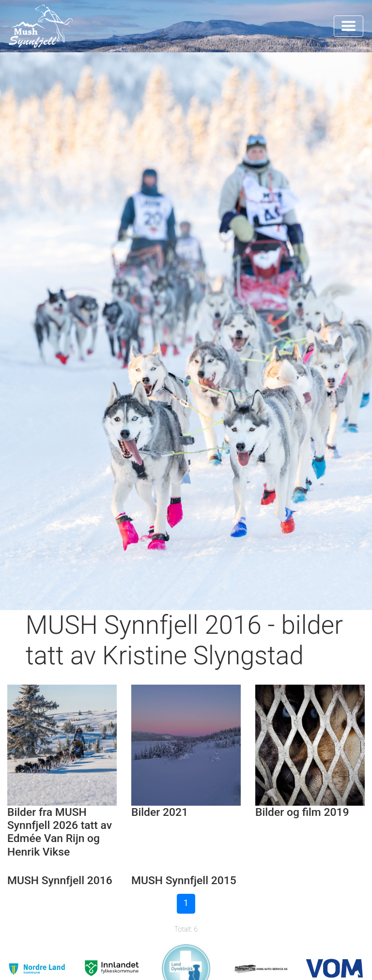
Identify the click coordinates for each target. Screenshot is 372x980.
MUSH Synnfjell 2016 (60, 880)
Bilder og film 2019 (302, 812)
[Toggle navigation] (349, 26)
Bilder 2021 (160, 812)
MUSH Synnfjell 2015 (184, 880)
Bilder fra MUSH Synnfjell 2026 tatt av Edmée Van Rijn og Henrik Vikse (60, 832)
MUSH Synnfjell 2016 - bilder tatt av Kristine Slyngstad (184, 640)
